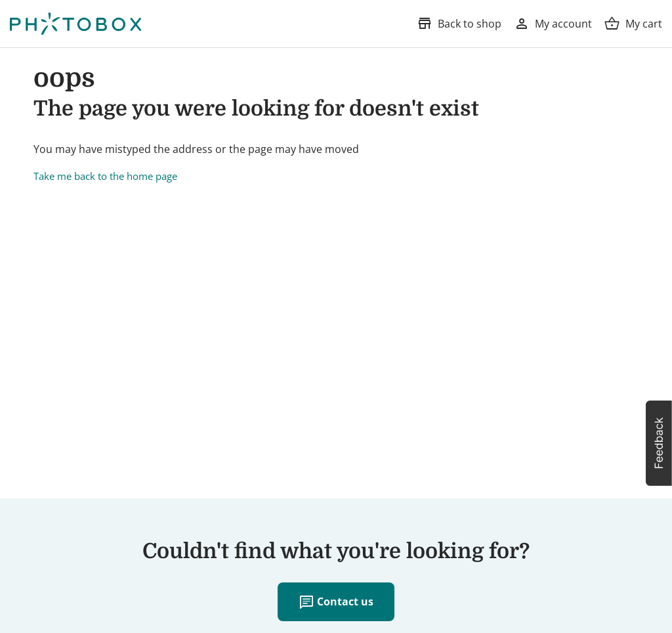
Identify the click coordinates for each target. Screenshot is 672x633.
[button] (659, 443)
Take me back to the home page (105, 176)
